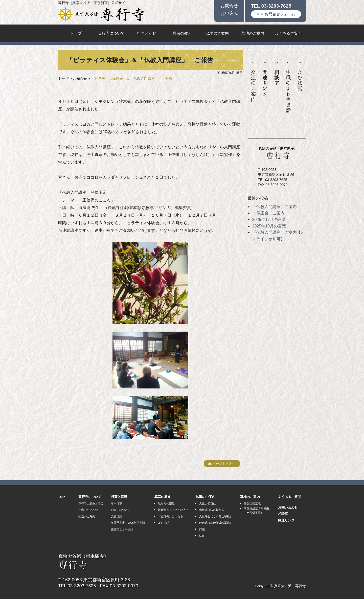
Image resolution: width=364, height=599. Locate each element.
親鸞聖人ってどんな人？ (173, 510)
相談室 (277, 74)
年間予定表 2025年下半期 (128, 523)
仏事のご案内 (217, 33)
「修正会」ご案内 (268, 213)
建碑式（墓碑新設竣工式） (216, 523)
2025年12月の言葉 (269, 220)
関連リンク (265, 79)
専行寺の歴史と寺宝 (91, 503)
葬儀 (202, 529)
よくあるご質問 (288, 33)
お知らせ (80, 79)
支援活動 (117, 516)
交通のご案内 (253, 82)
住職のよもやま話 (288, 87)
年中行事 (117, 503)
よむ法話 (300, 76)
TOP (62, 497)
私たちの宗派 (166, 503)
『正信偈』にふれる (170, 516)
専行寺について (111, 33)
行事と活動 (147, 33)
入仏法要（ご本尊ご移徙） (216, 516)
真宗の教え (182, 33)
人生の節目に (208, 503)
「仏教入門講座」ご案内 (275, 207)
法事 (202, 536)
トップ (76, 33)
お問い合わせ (288, 507)
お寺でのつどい (121, 510)
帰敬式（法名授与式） (213, 510)
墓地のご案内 (253, 33)
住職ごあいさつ (88, 510)
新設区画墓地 (252, 503)
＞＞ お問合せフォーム (276, 14)
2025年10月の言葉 (269, 226)
